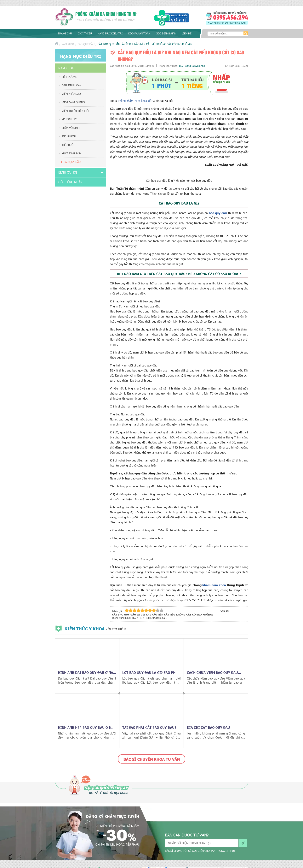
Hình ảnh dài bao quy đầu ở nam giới (87, 672)
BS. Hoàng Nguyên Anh (192, 66)
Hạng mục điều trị (110, 33)
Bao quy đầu (86, 44)
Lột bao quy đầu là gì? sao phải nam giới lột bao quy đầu (151, 672)
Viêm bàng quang (73, 102)
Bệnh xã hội (68, 172)
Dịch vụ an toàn (139, 33)
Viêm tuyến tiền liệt (76, 111)
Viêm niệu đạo (71, 94)
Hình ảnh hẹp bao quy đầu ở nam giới (87, 727)
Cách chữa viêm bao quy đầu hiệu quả (212, 672)
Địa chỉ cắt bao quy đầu (208, 727)
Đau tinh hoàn (71, 85)
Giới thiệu (85, 33)
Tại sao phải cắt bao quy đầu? (149, 727)
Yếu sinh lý (69, 119)
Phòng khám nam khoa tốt (135, 101)
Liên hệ (187, 33)
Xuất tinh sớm (71, 153)
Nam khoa (68, 44)
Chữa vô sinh (71, 128)
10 (162, 610)
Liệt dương (69, 77)
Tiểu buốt (68, 145)
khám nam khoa (214, 585)
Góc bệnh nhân (166, 33)
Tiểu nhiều (69, 136)
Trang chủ (65, 33)
